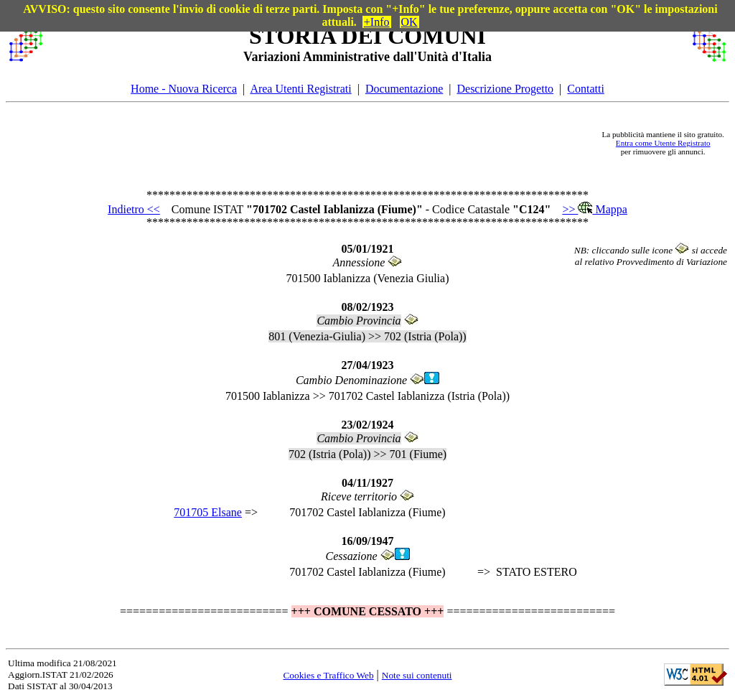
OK (409, 22)
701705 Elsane (208, 512)
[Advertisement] (322, 143)
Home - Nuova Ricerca (184, 89)
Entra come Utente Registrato (663, 143)
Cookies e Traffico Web (328, 675)
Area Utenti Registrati (300, 89)
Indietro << (134, 209)
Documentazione (404, 89)
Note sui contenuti (417, 675)
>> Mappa (594, 209)
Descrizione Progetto (505, 89)
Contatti (586, 89)
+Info (377, 22)
